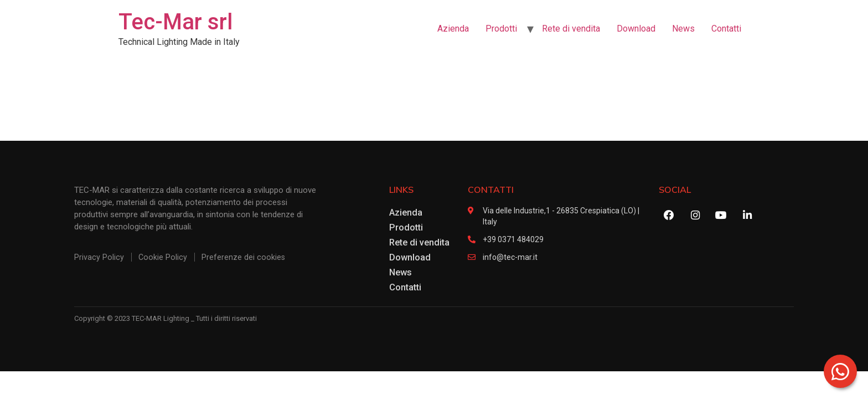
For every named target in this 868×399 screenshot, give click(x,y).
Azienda (453, 29)
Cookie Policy (163, 257)
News (683, 29)
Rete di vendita (571, 29)
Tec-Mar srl (175, 22)
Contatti (726, 29)
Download (636, 29)
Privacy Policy (99, 257)
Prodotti (501, 29)
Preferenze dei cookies (244, 257)
